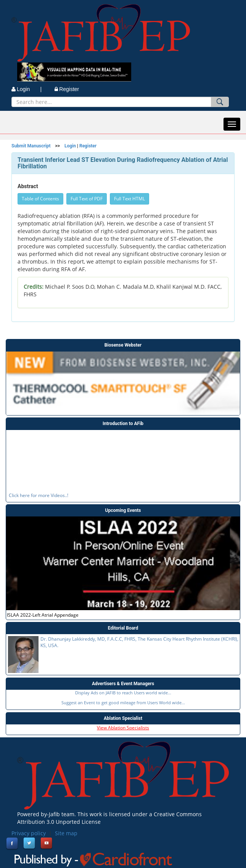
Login (70, 146)
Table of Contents (40, 199)
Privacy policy (29, 833)
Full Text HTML (129, 199)
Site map (66, 833)
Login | (27, 89)
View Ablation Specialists (123, 728)
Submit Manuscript (31, 146)
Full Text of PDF (87, 199)
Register (67, 89)
